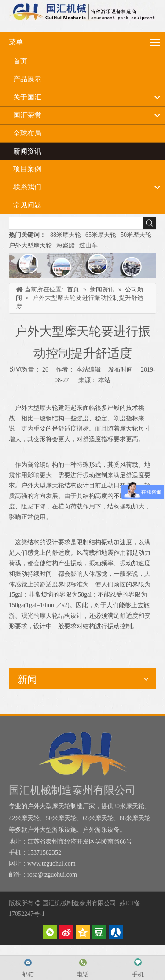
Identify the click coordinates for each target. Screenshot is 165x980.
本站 (104, 380)
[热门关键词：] (150, 223)
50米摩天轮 (136, 235)
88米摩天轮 (66, 235)
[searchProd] (76, 223)
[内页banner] (82, 266)
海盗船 (66, 245)
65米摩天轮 (101, 235)
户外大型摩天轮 (30, 245)
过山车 (88, 245)
